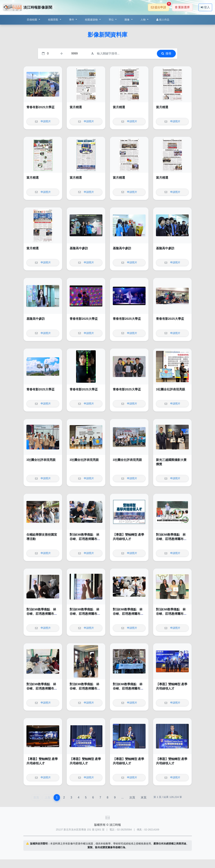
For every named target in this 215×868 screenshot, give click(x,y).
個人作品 (163, 20)
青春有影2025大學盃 (40, 107)
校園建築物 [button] (92, 20)
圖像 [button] (127, 20)
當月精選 (76, 107)
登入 (205, 7)
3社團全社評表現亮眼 (171, 389)
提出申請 (160, 6)
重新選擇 (182, 7)
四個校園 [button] (32, 20)
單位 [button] (112, 20)
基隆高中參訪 (79, 248)
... (122, 797)
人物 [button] (143, 20)
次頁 (132, 797)
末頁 (144, 797)
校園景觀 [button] (54, 20)
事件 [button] (72, 20)
